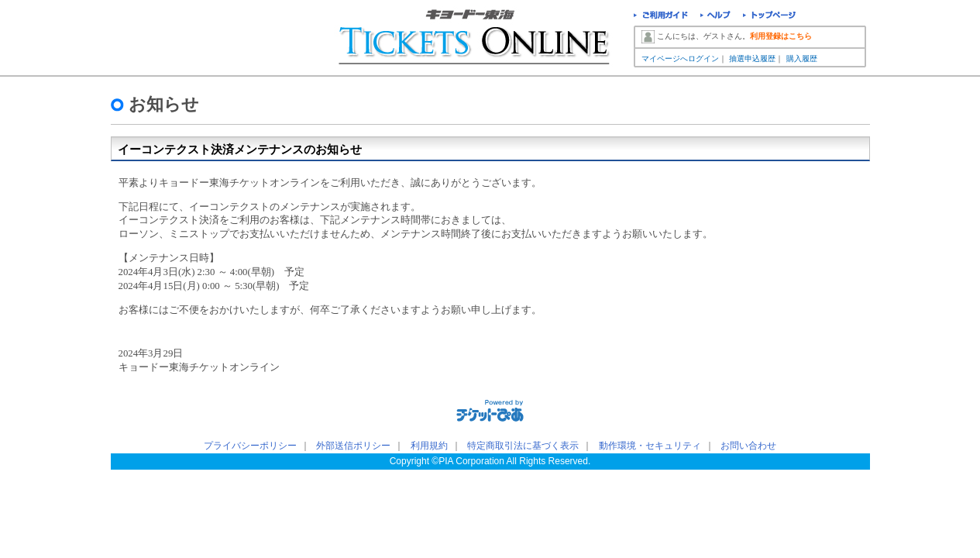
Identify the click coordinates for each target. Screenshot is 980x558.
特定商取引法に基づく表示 (523, 446)
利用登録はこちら (781, 36)
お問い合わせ (748, 446)
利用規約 (429, 446)
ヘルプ (715, 17)
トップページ (770, 17)
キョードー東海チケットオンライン (476, 39)
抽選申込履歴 (752, 59)
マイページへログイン (680, 59)
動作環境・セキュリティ (650, 446)
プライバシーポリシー (250, 446)
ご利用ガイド (661, 17)
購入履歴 (802, 59)
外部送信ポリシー (353, 446)
